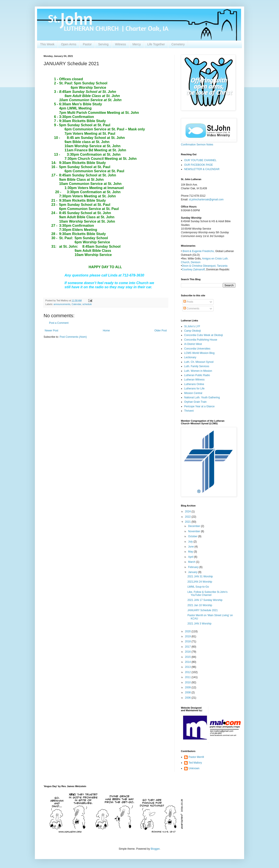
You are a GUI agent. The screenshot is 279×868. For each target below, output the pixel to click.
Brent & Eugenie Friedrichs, (199, 251)
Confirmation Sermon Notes (197, 145)
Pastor (87, 44)
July (191, 542)
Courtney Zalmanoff (193, 269)
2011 (188, 677)
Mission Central (193, 393)
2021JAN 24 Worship (200, 582)
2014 (188, 662)
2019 (188, 636)
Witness (121, 44)
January (193, 572)
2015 (188, 657)
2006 (188, 698)
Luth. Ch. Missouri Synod (199, 362)
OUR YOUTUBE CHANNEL (200, 160)
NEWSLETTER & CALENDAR (202, 169)
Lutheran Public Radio (197, 375)
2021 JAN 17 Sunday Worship (205, 600)
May (191, 552)
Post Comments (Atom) (73, 337)
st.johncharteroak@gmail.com (206, 200)
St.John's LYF (192, 326)
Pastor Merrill (196, 757)
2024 (188, 512)
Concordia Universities (197, 349)
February (194, 567)
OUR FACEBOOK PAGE (199, 165)
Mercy (137, 44)
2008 (188, 692)
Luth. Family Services (197, 366)
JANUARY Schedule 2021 (203, 610)
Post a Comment (59, 323)
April (191, 557)
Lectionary (190, 357)
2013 (188, 667)
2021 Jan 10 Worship (200, 605)
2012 (188, 672)
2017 (188, 647)
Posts (188, 302)
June (191, 547)
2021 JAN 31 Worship (200, 576)
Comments (191, 309)
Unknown (194, 768)
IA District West (193, 344)
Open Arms (69, 44)
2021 (188, 522)
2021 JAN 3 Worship (199, 624)
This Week (47, 44)
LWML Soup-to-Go (198, 587)
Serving (103, 44)
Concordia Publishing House (201, 340)
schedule (87, 304)
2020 (188, 631)
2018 (188, 641)
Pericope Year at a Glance (199, 406)
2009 (188, 687)
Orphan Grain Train (195, 402)
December (195, 526)
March (192, 562)
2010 (188, 682)
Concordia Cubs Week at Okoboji (203, 335)
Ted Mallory (195, 763)
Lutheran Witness (194, 380)
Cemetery (178, 44)
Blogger (155, 849)
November (195, 531)
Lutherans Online (194, 384)
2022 (188, 517)
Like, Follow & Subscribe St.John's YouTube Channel (208, 593)
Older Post (161, 331)
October (193, 536)
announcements (62, 304)
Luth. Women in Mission (198, 371)
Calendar (76, 304)
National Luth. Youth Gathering (202, 397)
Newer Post (51, 331)
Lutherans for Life (194, 389)
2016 (188, 652)
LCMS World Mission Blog (199, 353)
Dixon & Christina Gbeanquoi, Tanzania (205, 266)
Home (106, 331)
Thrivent (189, 411)
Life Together (156, 44)
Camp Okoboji (192, 331)
